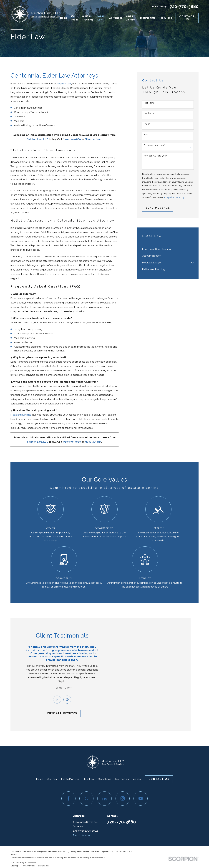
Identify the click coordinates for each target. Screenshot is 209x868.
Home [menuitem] (64, 18)
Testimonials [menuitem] (147, 18)
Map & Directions (83, 835)
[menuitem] (168, 249)
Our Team (52, 779)
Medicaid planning (21, 415)
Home (40, 779)
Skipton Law (64, 84)
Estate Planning (70, 779)
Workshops (104, 779)
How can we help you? (155, 156)
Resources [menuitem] (165, 18)
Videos (137, 779)
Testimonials (122, 779)
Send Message (158, 208)
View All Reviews (58, 713)
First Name (149, 103)
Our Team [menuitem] (74, 18)
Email (146, 135)
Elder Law (88, 779)
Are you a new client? (155, 145)
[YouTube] (141, 798)
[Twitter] (86, 798)
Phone (147, 124)
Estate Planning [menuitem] (87, 18)
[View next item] (63, 699)
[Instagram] (123, 798)
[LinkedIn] (104, 798)
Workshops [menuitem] (115, 18)
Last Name (149, 113)
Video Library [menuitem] (130, 18)
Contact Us (187, 18)
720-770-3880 (184, 7)
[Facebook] (68, 798)
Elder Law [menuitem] (101, 18)
